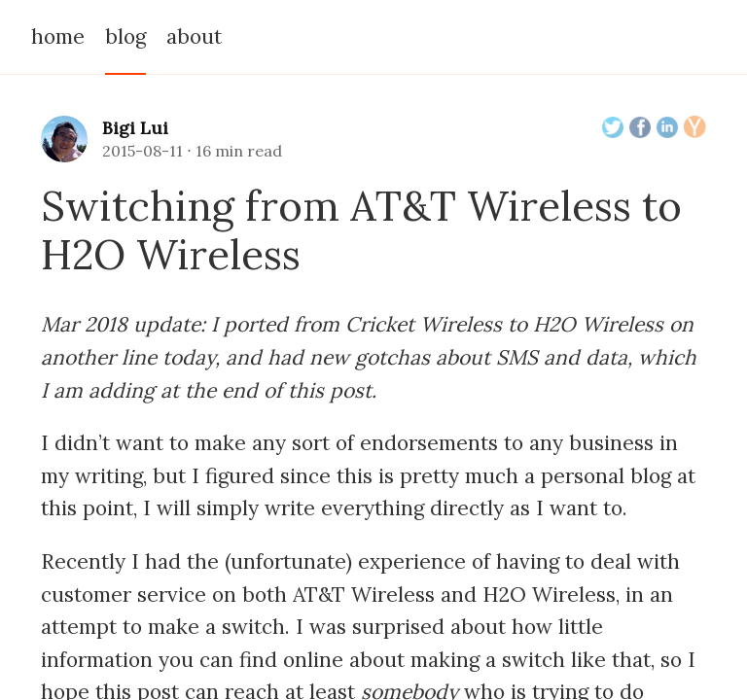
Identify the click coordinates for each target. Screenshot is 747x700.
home (58, 36)
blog (125, 36)
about (194, 36)
